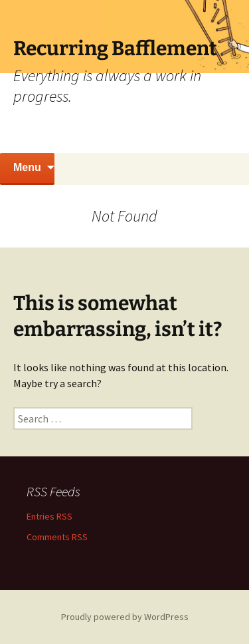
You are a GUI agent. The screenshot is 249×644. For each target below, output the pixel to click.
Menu (27, 167)
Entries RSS (49, 516)
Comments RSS (57, 537)
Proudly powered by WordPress (125, 617)
